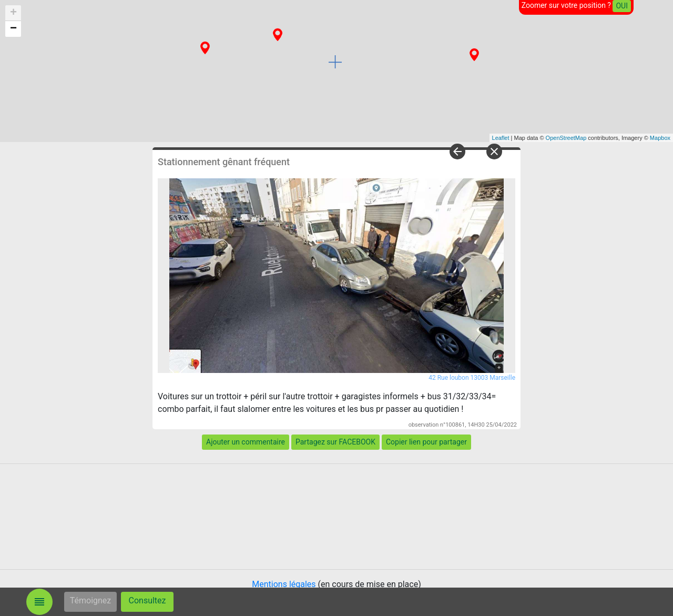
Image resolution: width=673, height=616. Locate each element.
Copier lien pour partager (426, 442)
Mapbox (660, 138)
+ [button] (13, 13)
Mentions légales (284, 584)
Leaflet (501, 138)
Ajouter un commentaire (246, 442)
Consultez (147, 600)
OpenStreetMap (566, 138)
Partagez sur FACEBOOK (335, 442)
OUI (622, 6)
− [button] (13, 29)
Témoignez (91, 600)
